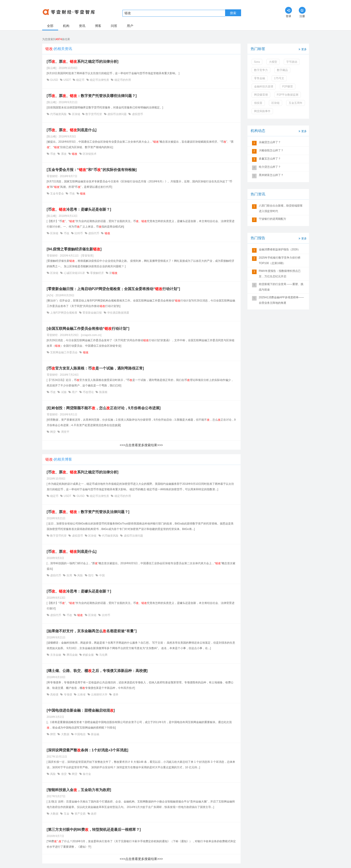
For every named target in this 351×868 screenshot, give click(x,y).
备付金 (87, 774)
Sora (257, 62)
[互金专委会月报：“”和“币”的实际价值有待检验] (92, 170)
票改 (64, 154)
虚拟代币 (94, 233)
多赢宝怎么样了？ (270, 159)
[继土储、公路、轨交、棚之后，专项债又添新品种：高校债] (97, 671)
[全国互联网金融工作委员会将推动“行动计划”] (88, 329)
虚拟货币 (137, 114)
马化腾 (103, 655)
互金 (66, 814)
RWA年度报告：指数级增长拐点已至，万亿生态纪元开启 (280, 274)
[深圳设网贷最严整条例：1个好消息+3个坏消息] (88, 750)
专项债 (68, 695)
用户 (130, 26)
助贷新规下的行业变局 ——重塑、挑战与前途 (281, 287)
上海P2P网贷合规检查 (64, 313)
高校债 (54, 695)
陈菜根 (103, 392)
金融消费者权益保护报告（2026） (280, 249)
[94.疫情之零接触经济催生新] (74, 249)
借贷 (64, 774)
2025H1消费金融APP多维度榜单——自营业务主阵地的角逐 (281, 300)
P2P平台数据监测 (288, 95)
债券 (115, 695)
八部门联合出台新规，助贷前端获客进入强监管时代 (281, 208)
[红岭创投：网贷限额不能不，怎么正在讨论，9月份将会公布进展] (104, 408)
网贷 (53, 432)
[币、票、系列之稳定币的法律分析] (83, 62)
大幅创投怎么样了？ (271, 150)
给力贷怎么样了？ (270, 167)
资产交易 (80, 814)
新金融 (95, 734)
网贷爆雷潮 (261, 95)
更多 (302, 49)
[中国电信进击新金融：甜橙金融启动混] (81, 710)
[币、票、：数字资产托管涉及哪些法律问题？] (92, 96)
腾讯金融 (72, 655)
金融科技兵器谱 (264, 87)
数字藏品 (282, 70)
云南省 (82, 695)
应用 (69, 575)
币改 (53, 154)
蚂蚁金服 (88, 655)
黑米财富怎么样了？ (271, 175)
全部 (50, 26)
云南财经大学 (99, 695)
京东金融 (56, 655)
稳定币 (80, 80)
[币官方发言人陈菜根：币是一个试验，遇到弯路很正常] (95, 368)
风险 (80, 575)
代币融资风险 (58, 114)
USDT (67, 80)
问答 (114, 26)
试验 (64, 392)
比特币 (79, 233)
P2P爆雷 (288, 87)
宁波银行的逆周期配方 (273, 219)
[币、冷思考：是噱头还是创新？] (79, 209)
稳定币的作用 (122, 80)
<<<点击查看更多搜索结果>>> (141, 445)
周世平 (65, 432)
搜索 (233, 13)
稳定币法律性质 (100, 80)
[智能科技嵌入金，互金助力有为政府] (79, 790)
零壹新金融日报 (92, 313)
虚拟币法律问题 (117, 114)
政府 (93, 814)
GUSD (54, 80)
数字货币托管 (94, 114)
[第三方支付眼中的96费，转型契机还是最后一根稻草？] (94, 830)
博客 (98, 26)
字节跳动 (292, 62)
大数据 (65, 734)
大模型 (273, 62)
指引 (91, 575)
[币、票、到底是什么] (72, 130)
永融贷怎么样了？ (270, 142)
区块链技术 (89, 154)
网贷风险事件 (262, 111)
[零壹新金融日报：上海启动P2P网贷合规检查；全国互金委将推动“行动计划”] (113, 289)
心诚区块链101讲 (74, 273)
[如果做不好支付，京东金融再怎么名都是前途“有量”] (92, 631)
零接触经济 (97, 273)
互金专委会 (57, 194)
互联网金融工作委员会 (64, 352)
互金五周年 (296, 103)
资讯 (82, 26)
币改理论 (88, 392)
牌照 (53, 734)
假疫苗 (258, 103)
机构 (66, 26)
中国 (101, 575)
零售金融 (260, 78)
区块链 (76, 114)
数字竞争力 (261, 70)
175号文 (279, 78)
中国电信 (80, 734)
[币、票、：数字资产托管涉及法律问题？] (88, 512)
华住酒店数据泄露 (118, 313)
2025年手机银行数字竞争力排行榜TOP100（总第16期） (280, 260)
